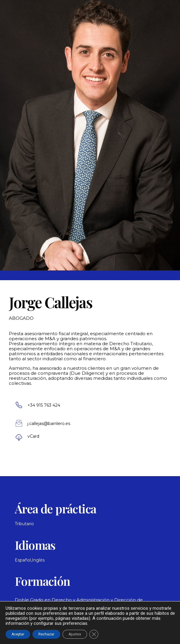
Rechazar (46, 634)
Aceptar (18, 634)
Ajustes (75, 634)
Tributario (24, 524)
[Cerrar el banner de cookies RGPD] (94, 634)
